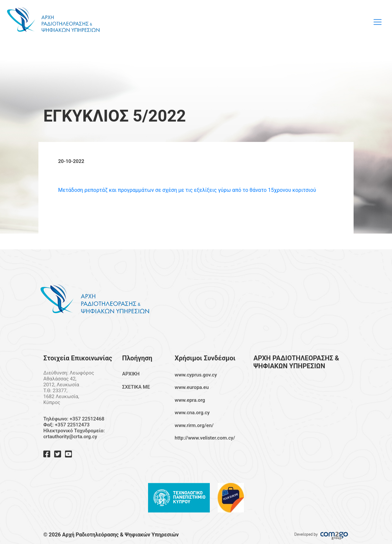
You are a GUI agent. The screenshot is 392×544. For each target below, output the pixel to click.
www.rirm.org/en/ (194, 425)
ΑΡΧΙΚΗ (131, 374)
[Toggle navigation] (378, 22)
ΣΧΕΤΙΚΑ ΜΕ (136, 387)
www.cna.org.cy (192, 413)
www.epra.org (190, 400)
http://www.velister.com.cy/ (205, 438)
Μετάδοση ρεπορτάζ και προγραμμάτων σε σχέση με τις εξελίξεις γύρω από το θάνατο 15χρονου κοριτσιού (187, 190)
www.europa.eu (192, 387)
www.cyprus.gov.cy (196, 375)
